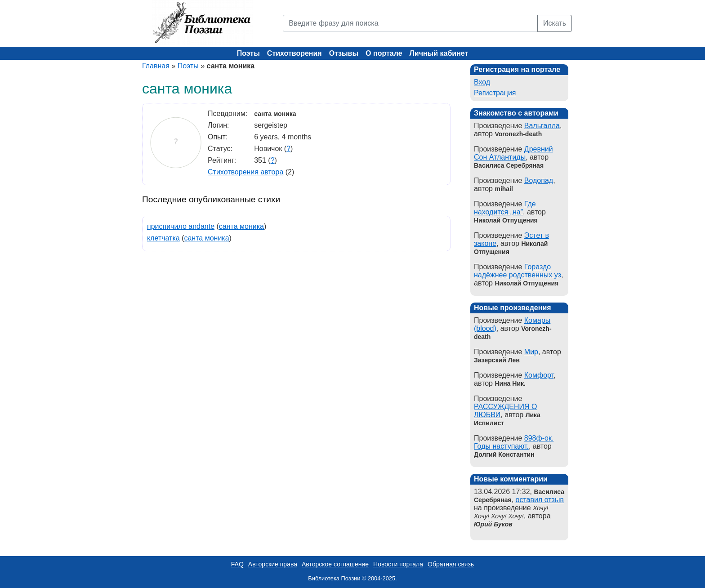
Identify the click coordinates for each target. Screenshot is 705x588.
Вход (482, 82)
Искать (555, 23)
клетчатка (163, 238)
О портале (384, 53)
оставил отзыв (540, 500)
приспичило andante (181, 226)
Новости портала (398, 564)
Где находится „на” (505, 208)
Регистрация (495, 93)
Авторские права (273, 564)
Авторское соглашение (335, 564)
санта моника (241, 226)
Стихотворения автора (245, 172)
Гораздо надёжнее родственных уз (518, 271)
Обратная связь (451, 564)
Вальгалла (542, 126)
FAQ (237, 564)
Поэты (248, 53)
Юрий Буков (493, 524)
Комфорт (539, 375)
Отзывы (344, 53)
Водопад (539, 180)
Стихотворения (294, 53)
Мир (531, 352)
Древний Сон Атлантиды (513, 153)
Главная (156, 66)
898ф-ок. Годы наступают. (514, 442)
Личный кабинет (439, 53)
